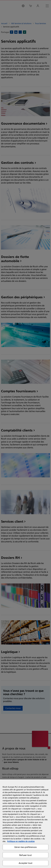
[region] (25, 824)
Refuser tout (25, 855)
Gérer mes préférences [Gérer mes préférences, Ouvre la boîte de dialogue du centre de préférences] (25, 847)
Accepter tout (25, 863)
